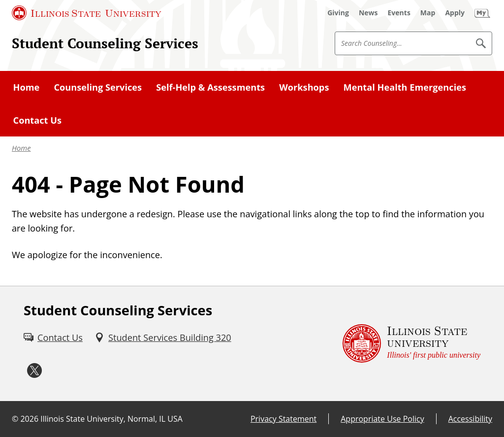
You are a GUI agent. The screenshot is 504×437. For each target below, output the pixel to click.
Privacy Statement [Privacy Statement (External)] (283, 419)
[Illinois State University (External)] (87, 13)
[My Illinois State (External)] (482, 13)
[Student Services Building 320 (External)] (163, 338)
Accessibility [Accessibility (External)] (470, 419)
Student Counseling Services (105, 43)
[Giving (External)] (338, 13)
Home (21, 148)
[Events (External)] (399, 13)
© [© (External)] (15, 419)
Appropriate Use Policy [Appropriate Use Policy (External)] (382, 419)
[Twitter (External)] (34, 371)
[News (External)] (368, 13)
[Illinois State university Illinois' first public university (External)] (411, 344)
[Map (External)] (428, 13)
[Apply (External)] (455, 13)
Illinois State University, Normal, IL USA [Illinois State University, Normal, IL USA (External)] (111, 419)
